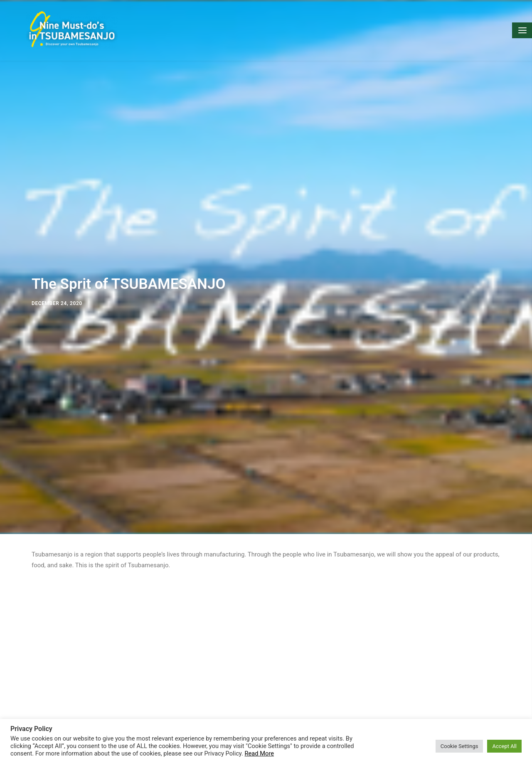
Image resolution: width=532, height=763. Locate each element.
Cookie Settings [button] (459, 746)
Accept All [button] (504, 746)
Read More (259, 753)
